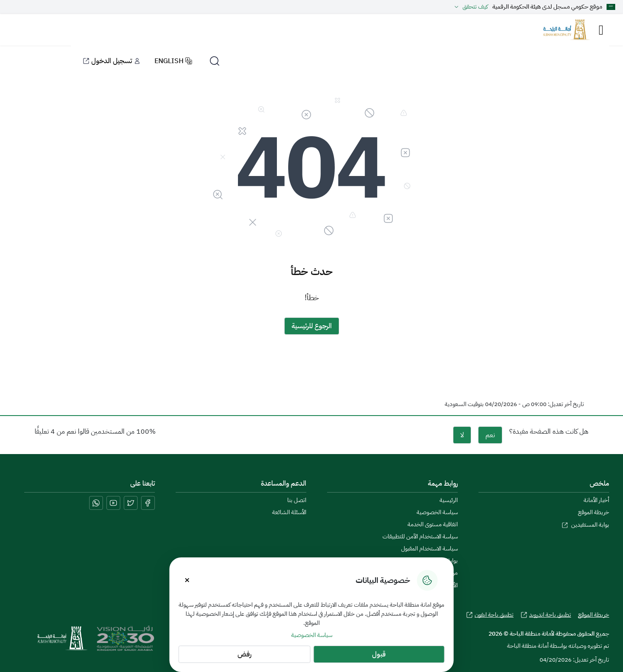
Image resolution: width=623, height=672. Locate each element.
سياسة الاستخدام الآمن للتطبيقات (420, 537)
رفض (244, 654)
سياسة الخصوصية (312, 635)
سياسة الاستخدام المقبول (429, 549)
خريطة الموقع (594, 512)
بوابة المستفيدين (585, 525)
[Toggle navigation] (601, 30)
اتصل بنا (297, 500)
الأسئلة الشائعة (289, 512)
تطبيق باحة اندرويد (546, 615)
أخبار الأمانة (596, 500)
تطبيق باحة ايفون (490, 615)
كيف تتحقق (470, 7)
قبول (379, 654)
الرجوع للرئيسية (312, 326)
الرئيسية (449, 500)
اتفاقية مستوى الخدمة (433, 525)
